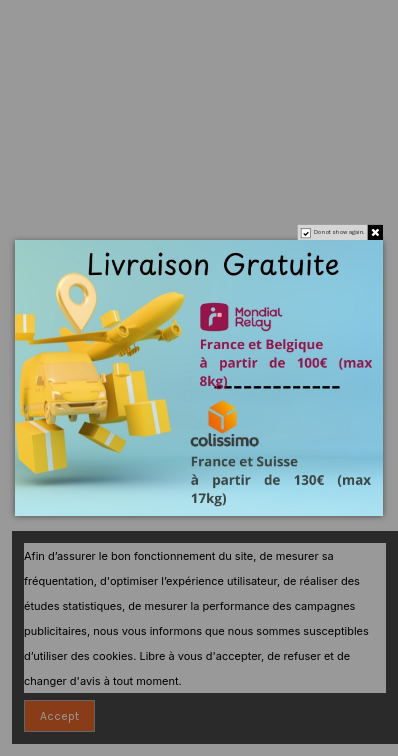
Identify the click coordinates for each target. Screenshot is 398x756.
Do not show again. (339, 232)
